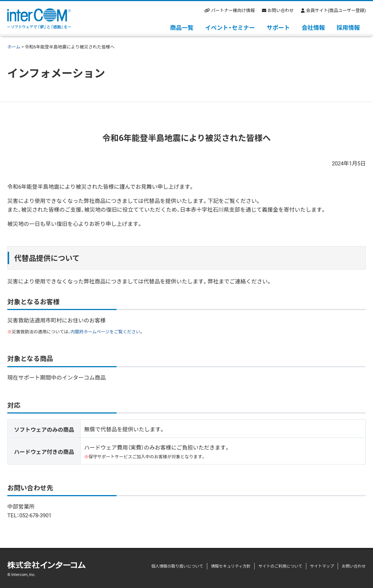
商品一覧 (182, 27)
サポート (278, 27)
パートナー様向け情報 (233, 10)
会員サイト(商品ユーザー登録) (336, 10)
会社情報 (313, 27)
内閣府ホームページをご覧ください (105, 332)
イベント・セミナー (230, 27)
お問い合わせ (280, 10)
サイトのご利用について (280, 566)
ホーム (14, 47)
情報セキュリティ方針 (231, 566)
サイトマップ (322, 566)
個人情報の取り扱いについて (177, 566)
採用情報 (348, 27)
